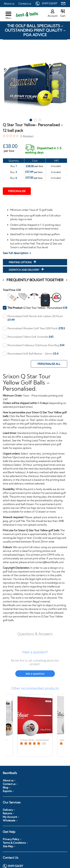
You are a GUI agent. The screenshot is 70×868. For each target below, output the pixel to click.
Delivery (8, 810)
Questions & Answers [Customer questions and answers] (35, 634)
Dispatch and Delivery (24, 270)
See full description (16, 253)
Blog (6, 788)
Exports (7, 791)
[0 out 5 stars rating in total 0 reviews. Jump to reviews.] (18, 136)
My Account (10, 817)
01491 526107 (50, 3)
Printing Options (21, 262)
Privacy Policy (11, 839)
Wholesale (9, 820)
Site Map (8, 846)
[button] (10, 84)
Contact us (25, 4)
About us (9, 4)
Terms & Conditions (14, 843)
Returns (7, 813)
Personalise (17, 191)
